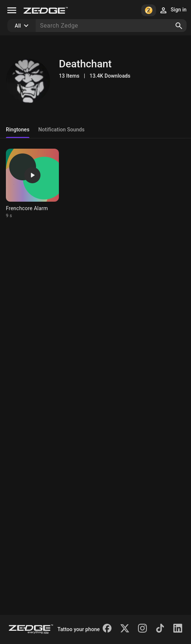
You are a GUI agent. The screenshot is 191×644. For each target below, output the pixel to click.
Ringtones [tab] (18, 130)
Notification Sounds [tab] (61, 130)
